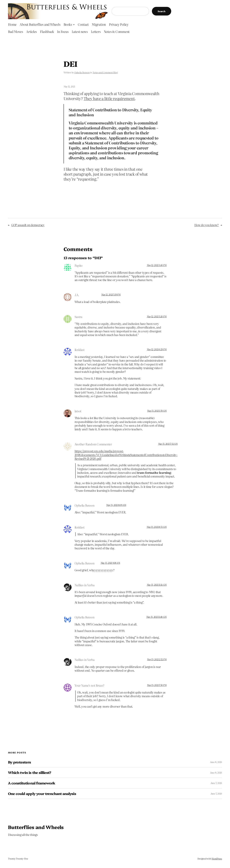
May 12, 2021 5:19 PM (111, 294)
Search (162, 11)
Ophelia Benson (82, 72)
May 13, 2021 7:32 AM (168, 444)
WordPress (217, 859)
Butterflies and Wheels (36, 827)
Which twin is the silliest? (30, 773)
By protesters (19, 762)
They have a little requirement (109, 98)
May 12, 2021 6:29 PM (157, 349)
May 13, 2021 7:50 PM (157, 685)
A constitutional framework (32, 783)
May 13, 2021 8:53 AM (157, 527)
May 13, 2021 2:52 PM (157, 659)
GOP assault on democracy (28, 225)
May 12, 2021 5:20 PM (157, 316)
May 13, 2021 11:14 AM (157, 585)
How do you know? (207, 225)
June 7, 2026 (216, 783)
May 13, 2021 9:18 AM (110, 563)
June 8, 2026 (216, 762)
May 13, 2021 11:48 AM (156, 617)
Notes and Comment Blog (105, 72)
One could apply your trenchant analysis (42, 794)
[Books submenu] (74, 24)
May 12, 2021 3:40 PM (157, 265)
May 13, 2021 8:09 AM (116, 505)
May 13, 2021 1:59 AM (157, 411)
